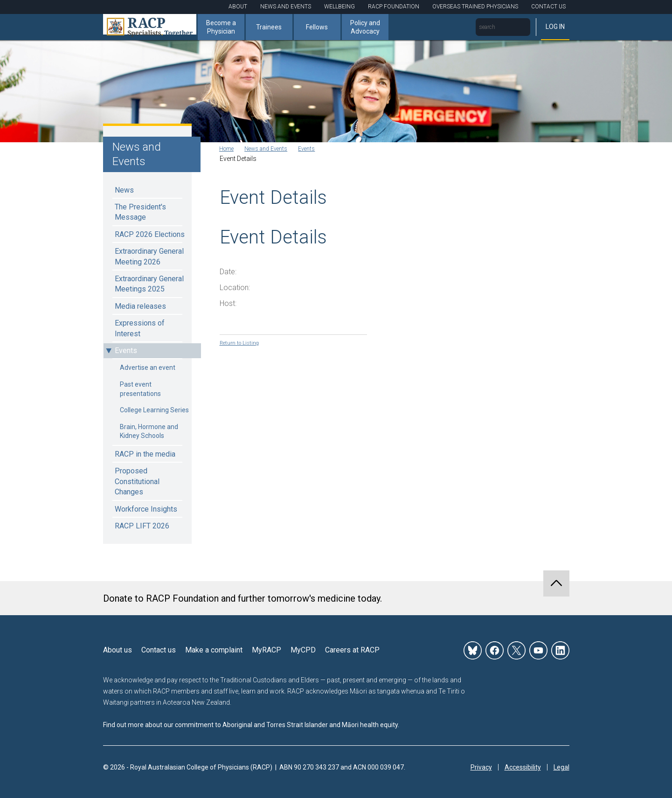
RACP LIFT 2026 (142, 526)
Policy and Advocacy (365, 27)
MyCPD (303, 648)
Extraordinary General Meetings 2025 (149, 284)
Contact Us (548, 7)
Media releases (140, 306)
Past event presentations (140, 389)
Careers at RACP (352, 648)
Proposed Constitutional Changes (137, 481)
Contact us (159, 648)
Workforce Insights (146, 509)
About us (118, 648)
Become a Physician (221, 27)
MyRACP (267, 648)
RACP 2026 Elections (150, 234)
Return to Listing (243, 344)
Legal (561, 765)
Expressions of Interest (140, 328)
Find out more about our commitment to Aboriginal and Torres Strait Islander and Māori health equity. (251, 722)
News (124, 190)
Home (229, 150)
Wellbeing (339, 7)
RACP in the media (145, 454)
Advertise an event (148, 368)
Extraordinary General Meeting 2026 (149, 256)
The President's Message (140, 212)
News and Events (286, 7)
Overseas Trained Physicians (475, 7)
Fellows (317, 27)
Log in (555, 27)
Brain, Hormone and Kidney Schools (149, 431)
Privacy (481, 765)
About (238, 7)
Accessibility (523, 765)
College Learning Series (154, 410)
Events (126, 350)
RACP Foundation (394, 7)
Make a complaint (214, 648)
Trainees (269, 27)
